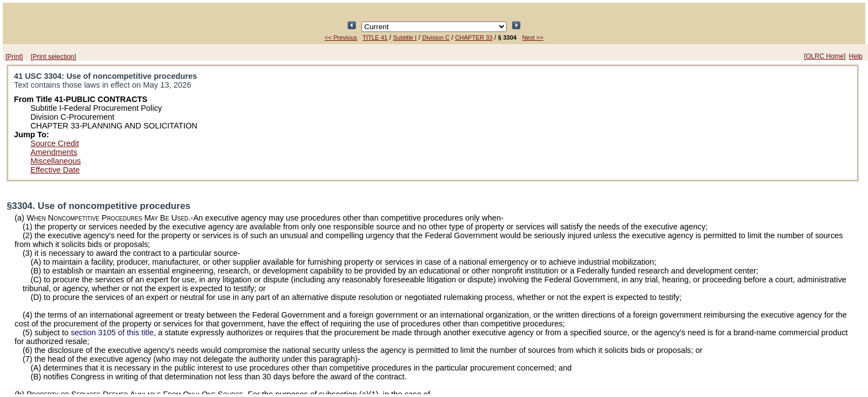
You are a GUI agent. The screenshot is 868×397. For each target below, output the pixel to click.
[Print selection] (54, 57)
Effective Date (55, 170)
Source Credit (55, 143)
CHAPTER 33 (474, 37)
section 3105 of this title (112, 332)
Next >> (533, 37)
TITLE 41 (375, 37)
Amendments (54, 152)
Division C (436, 37)
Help (856, 56)
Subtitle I (405, 37)
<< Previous (341, 37)
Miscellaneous (55, 161)
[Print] (14, 57)
